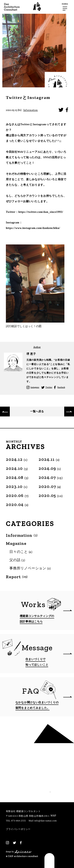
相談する (37, 789)
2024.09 (50, 468)
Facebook (61, 387)
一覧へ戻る (37, 411)
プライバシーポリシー (18, 829)
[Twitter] (14, 843)
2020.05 (51, 495)
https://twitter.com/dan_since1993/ (41, 212)
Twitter (49, 387)
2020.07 (50, 486)
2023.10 (17, 486)
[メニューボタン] (65, 9)
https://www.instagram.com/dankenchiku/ (33, 228)
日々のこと (21, 552)
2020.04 (17, 504)
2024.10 (17, 468)
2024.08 (17, 477)
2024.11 (49, 459)
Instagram (35, 387)
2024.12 (17, 459)
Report (17, 577)
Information (31, 110)
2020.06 (17, 495)
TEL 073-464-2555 (16, 821)
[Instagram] (7, 843)
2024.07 (51, 477)
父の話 (17, 560)
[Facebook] (21, 843)
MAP (53, 816)
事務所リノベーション (30, 568)
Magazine (16, 543)
